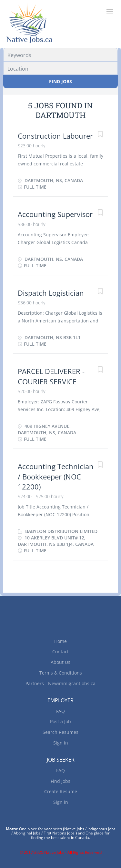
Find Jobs (60, 81)
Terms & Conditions (61, 673)
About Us (60, 662)
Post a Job (60, 721)
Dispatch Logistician (51, 293)
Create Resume (61, 791)
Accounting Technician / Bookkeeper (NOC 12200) (56, 476)
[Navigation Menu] (110, 12)
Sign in (61, 743)
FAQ (60, 711)
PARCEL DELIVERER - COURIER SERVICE (51, 376)
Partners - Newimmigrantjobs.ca (60, 683)
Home (60, 641)
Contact (60, 651)
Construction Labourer (55, 136)
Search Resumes (60, 732)
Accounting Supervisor (55, 214)
